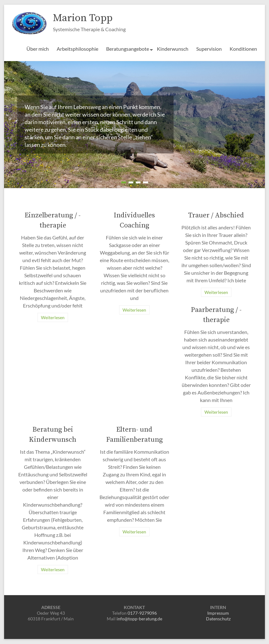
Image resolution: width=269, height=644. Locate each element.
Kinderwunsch (173, 49)
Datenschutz (218, 619)
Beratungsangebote (128, 49)
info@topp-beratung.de (139, 619)
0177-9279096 (142, 613)
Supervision (209, 49)
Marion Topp (85, 18)
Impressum (218, 613)
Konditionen (243, 49)
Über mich (38, 49)
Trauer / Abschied (216, 216)
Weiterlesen (53, 318)
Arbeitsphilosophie (77, 49)
